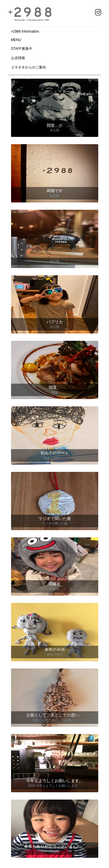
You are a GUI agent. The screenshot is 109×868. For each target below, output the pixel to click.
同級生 (54, 589)
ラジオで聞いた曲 (55, 523)
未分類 (54, 130)
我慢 (55, 392)
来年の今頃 (54, 654)
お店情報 (18, 58)
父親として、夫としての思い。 (55, 720)
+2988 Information (25, 31)
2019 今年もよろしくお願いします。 (55, 786)
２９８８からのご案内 (28, 67)
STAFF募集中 (22, 49)
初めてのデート (54, 458)
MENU (16, 40)
